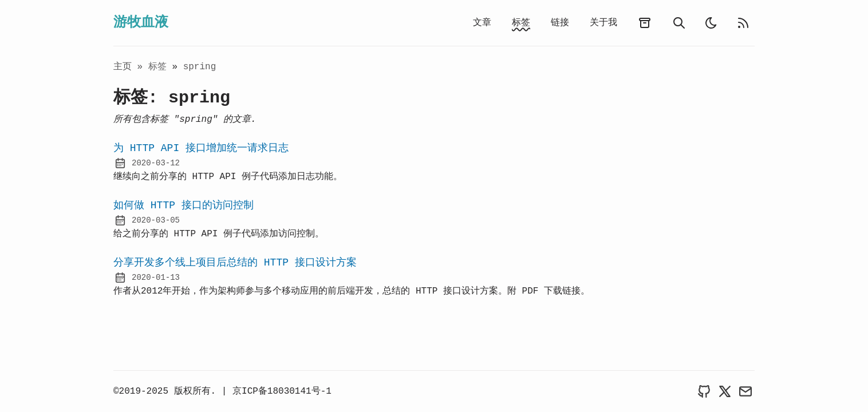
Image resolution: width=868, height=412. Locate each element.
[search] (679, 23)
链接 (560, 23)
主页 (123, 67)
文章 (482, 23)
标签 (521, 23)
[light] (711, 23)
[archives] (645, 23)
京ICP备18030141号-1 (282, 391)
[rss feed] (743, 23)
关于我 (603, 23)
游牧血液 (141, 23)
